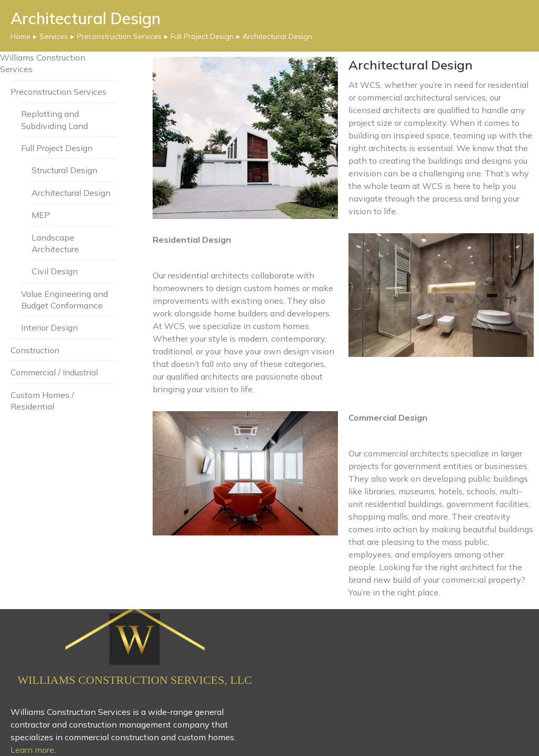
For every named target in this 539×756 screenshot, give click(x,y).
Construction (35, 350)
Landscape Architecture (55, 243)
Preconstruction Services (58, 92)
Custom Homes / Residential (42, 401)
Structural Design (64, 171)
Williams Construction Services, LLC (135, 680)
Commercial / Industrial (54, 372)
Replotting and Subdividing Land (54, 120)
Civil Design (55, 271)
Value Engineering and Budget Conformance (64, 300)
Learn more (32, 750)
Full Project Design (57, 148)
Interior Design (49, 328)
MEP (41, 215)
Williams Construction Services (43, 63)
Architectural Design (71, 193)
